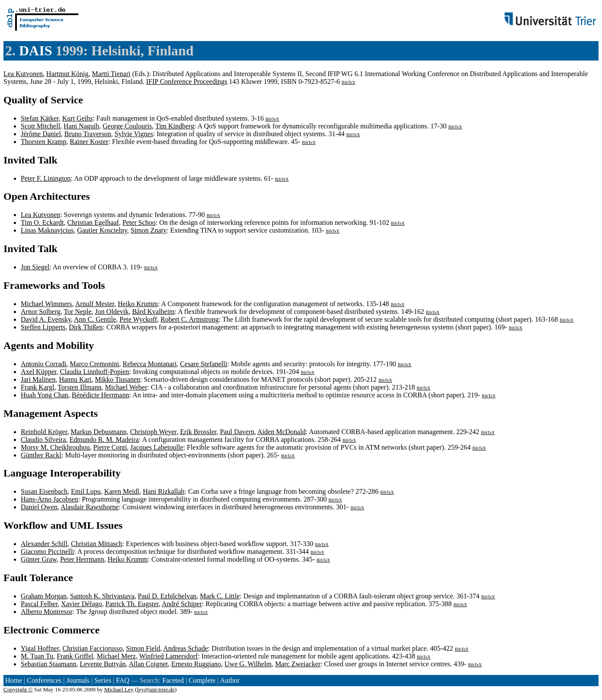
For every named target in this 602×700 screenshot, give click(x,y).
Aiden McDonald (282, 432)
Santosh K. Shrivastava (102, 596)
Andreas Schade (186, 648)
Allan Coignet (148, 664)
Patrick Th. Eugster (132, 604)
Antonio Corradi (43, 364)
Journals (78, 680)
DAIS (35, 51)
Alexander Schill (44, 544)
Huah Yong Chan (45, 395)
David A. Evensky (46, 319)
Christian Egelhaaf (93, 222)
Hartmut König (67, 74)
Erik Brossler (198, 432)
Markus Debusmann (98, 432)
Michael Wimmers (46, 304)
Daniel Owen (39, 507)
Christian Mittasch (97, 544)
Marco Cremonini (94, 364)
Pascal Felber (39, 604)
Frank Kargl (37, 387)
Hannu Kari (75, 379)
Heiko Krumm (138, 304)
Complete (202, 680)
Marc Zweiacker (298, 664)
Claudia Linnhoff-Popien (94, 372)
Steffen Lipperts (43, 327)
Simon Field (143, 648)
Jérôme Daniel (41, 134)
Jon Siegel (35, 267)
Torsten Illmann (80, 387)
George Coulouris (127, 126)
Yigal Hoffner (40, 648)
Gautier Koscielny (102, 230)
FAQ (123, 680)
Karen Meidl (122, 491)
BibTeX (349, 82)
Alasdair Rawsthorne (90, 507)
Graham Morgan (44, 596)
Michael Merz (116, 656)
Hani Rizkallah (163, 491)
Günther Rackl (41, 455)
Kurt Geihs (78, 118)
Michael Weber (126, 387)
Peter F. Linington (46, 178)
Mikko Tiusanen (118, 379)
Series (103, 680)
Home (14, 680)
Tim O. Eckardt (42, 222)
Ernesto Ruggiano (196, 664)
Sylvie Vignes (134, 134)
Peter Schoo (139, 222)
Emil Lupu (86, 491)
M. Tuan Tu (37, 656)
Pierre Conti (110, 447)
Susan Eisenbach (44, 491)
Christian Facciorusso (92, 648)
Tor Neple (77, 312)
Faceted (173, 680)
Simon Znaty (149, 230)
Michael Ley (119, 689)
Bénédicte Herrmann (101, 395)
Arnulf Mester (95, 304)
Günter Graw (39, 559)
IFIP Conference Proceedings (187, 82)
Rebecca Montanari (150, 364)
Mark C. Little (220, 596)
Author (230, 680)
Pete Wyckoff (138, 319)
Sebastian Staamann (48, 664)
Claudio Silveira (43, 439)
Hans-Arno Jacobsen (50, 499)
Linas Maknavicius (47, 230)
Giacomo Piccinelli (47, 551)
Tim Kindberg (175, 126)
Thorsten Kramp (43, 142)
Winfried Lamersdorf (169, 656)
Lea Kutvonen (23, 74)
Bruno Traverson (88, 134)
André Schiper (182, 604)
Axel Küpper (38, 372)
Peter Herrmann (82, 559)
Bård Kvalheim (153, 312)
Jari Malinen (38, 379)
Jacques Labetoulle (157, 447)
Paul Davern (237, 432)
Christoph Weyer (154, 432)
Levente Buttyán (102, 664)
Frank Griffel (75, 656)
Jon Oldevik (112, 312)
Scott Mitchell (40, 126)
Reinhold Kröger (44, 432)
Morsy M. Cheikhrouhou (55, 447)
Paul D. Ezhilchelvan (167, 596)
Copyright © (18, 689)
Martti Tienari (111, 74)
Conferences (44, 680)
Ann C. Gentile (95, 319)
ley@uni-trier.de (156, 689)
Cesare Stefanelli (203, 364)
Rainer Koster (89, 142)
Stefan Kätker (40, 118)
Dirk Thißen (86, 327)
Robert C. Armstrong (190, 319)
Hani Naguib (81, 126)
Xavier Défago (82, 604)
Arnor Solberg (41, 312)
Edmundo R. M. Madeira (104, 439)
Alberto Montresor (47, 612)
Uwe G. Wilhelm (248, 664)
